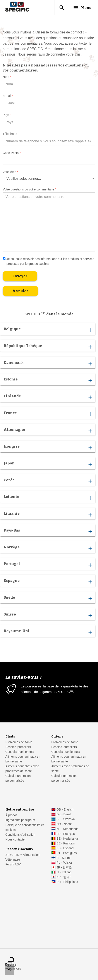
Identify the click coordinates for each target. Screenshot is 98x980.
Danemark (48, 363)
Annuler (20, 291)
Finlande (48, 397)
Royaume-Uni (48, 632)
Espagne (48, 582)
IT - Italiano (64, 872)
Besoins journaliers (18, 747)
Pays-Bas (48, 531)
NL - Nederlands (67, 829)
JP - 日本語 (64, 868)
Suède (48, 598)
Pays (7, 115)
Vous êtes (10, 172)
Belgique (48, 330)
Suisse (48, 615)
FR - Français (66, 834)
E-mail (8, 96)
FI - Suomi (64, 858)
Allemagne (48, 431)
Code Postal (12, 153)
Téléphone (10, 134)
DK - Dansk (64, 814)
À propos (11, 815)
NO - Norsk (64, 824)
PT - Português (67, 853)
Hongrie (48, 447)
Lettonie (48, 498)
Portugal (48, 565)
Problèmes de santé (19, 742)
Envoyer (20, 276)
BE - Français (66, 843)
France (48, 414)
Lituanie (48, 514)
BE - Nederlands (68, 839)
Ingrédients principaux (20, 820)
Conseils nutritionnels (20, 752)
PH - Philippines (67, 882)
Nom (7, 77)
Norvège (48, 548)
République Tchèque (48, 347)
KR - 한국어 (64, 877)
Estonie (48, 380)
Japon (48, 464)
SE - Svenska (66, 819)
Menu (82, 8)
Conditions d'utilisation (20, 835)
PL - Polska (64, 863)
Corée (48, 481)
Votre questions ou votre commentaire (29, 189)
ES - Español (65, 848)
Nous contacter (16, 840)
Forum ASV (13, 864)
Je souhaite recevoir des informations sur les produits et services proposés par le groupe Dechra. (48, 261)
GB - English (65, 810)
